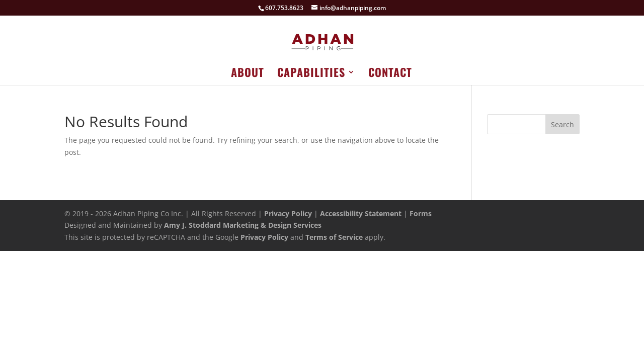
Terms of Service (334, 237)
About (248, 74)
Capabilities (311, 74)
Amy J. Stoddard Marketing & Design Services (243, 225)
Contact (390, 74)
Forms (421, 213)
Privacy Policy (288, 213)
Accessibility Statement (361, 213)
